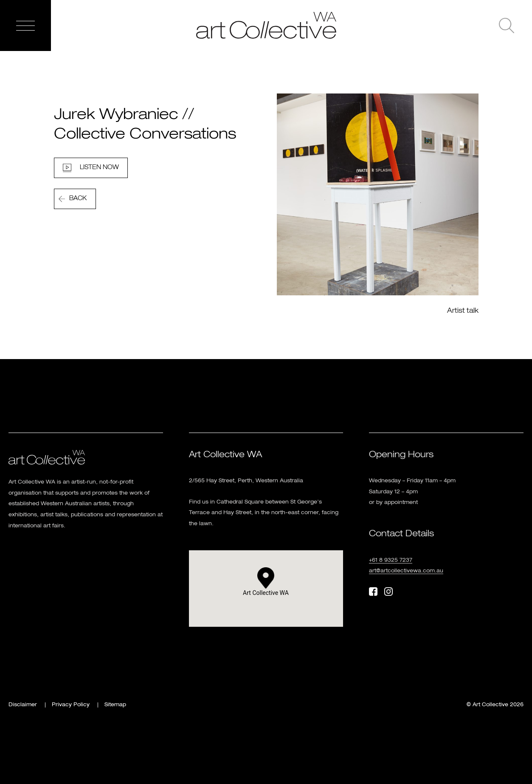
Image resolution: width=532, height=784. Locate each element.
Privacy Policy (71, 705)
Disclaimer (23, 705)
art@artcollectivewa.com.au (406, 571)
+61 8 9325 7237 (391, 560)
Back (78, 198)
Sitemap (115, 705)
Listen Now (99, 167)
